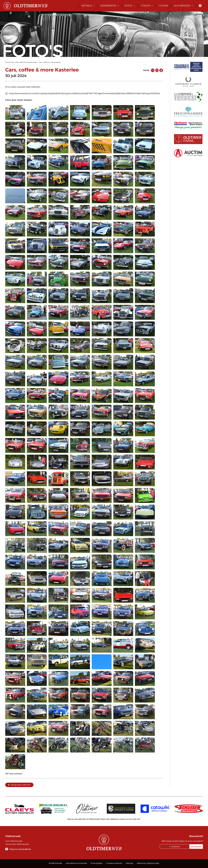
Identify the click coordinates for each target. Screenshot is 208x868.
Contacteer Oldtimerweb (17, 844)
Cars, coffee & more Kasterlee (50, 62)
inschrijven (196, 847)
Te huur (163, 6)
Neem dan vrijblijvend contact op (114, 819)
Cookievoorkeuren (114, 863)
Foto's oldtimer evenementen (26, 62)
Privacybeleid (97, 863)
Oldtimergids (182, 6)
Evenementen (108, 6)
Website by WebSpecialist (148, 863)
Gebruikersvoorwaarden (76, 863)
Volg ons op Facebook (20, 849)
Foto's (128, 6)
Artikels (87, 6)
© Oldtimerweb (56, 863)
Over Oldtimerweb (14, 841)
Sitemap (129, 863)
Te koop (146, 6)
